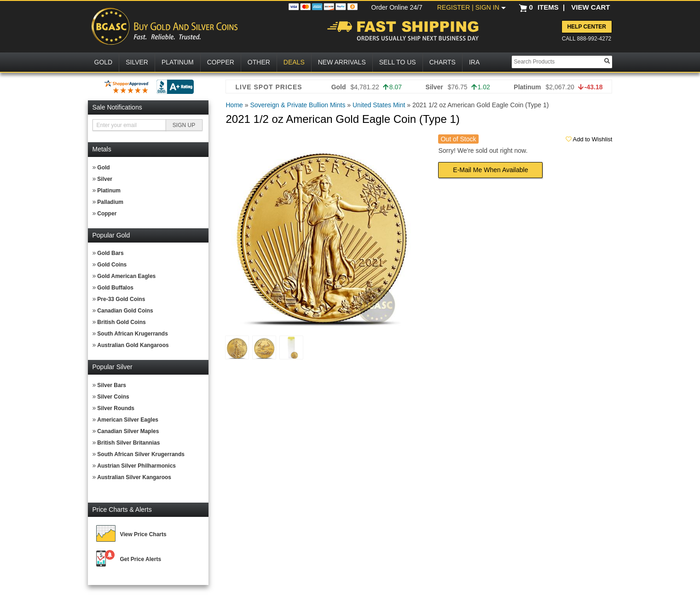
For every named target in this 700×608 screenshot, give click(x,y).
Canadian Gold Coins (125, 311)
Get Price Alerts (141, 559)
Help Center (586, 27)
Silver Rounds (116, 408)
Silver (105, 179)
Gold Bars (110, 253)
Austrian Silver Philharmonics (136, 466)
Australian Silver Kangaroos (134, 477)
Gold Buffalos (115, 288)
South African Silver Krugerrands (141, 454)
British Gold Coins (121, 322)
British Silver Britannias (128, 443)
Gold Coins (112, 265)
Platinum (109, 191)
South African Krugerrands (133, 334)
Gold (103, 168)
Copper (107, 214)
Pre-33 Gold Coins (121, 299)
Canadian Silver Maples (128, 431)
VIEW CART (590, 7)
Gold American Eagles (126, 276)
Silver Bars (112, 385)
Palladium (110, 202)
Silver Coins (113, 397)
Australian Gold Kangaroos (133, 345)
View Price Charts (143, 534)
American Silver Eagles (128, 420)
